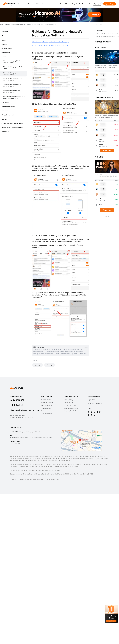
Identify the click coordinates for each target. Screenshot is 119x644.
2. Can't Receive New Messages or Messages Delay (107, 36)
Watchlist (5, 32)
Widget (4, 119)
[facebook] (88, 412)
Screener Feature (7, 48)
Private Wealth (65, 4)
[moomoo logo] (9, 4)
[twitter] (94, 412)
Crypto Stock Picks (103, 98)
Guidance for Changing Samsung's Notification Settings (12, 80)
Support (74, 4)
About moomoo (46, 400)
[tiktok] (88, 415)
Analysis (5, 44)
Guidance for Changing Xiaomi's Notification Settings (12, 85)
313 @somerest (17, 431)
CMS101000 (103, 458)
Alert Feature (20, 25)
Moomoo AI (6, 132)
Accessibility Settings (9, 107)
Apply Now (91, 400)
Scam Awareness (46, 414)
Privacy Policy (69, 400)
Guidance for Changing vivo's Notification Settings (14, 68)
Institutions (55, 4)
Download (97, 4)
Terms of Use (68, 403)
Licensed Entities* (70, 411)
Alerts (5, 57)
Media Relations (46, 408)
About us (82, 4)
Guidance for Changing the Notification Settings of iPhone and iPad (14, 97)
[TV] (94, 415)
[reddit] (91, 415)
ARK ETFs (99, 157)
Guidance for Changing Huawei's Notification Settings (12, 74)
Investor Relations (47, 405)
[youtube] (91, 412)
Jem (28, 431)
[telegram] (97, 412)
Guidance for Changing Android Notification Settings (12, 91)
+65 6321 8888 (17, 400)
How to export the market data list (13, 123)
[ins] (100, 412)
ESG (42, 411)
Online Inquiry (19, 405)
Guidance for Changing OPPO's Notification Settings (12, 62)
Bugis (36, 431)
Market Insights (103, 42)
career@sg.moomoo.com (95, 403)
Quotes (4, 36)
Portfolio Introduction (9, 115)
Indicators (5, 111)
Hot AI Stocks (100, 48)
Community (6, 102)
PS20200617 (38, 460)
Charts (4, 40)
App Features (11, 25)
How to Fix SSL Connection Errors (12, 127)
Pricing (38, 4)
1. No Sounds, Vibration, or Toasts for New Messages (107, 34)
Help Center (3, 25)
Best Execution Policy (71, 408)
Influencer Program (47, 403)
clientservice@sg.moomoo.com (24, 410)
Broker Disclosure (70, 405)
